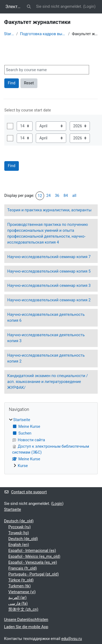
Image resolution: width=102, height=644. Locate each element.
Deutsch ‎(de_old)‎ (19, 521)
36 (57, 196)
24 (48, 196)
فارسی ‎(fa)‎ (18, 603)
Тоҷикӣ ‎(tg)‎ (19, 533)
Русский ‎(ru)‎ (20, 527)
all (74, 196)
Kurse (23, 466)
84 (66, 196)
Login (89, 6)
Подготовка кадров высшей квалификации (43, 34)
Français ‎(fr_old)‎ (23, 568)
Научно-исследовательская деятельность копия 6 (46, 317)
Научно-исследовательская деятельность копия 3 (46, 338)
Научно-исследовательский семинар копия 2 (49, 300)
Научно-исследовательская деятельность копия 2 (46, 358)
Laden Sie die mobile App (26, 627)
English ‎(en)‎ (19, 545)
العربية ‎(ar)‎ (17, 598)
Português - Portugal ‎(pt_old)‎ (34, 574)
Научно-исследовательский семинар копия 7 (49, 257)
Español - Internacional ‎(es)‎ (32, 551)
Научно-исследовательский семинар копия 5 (49, 271)
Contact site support (25, 492)
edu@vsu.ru (72, 639)
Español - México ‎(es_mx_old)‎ (34, 556)
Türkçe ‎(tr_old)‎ (21, 580)
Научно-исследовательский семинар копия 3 (49, 285)
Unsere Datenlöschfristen (26, 620)
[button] (29, 7)
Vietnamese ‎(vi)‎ (22, 592)
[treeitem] (51, 443)
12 (40, 196)
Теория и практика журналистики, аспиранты (49, 210)
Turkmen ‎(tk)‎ (20, 586)
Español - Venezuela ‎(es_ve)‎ (33, 562)
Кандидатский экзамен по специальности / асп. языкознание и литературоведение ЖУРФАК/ (48, 382)
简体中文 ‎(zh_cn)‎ (23, 609)
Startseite (9, 34)
